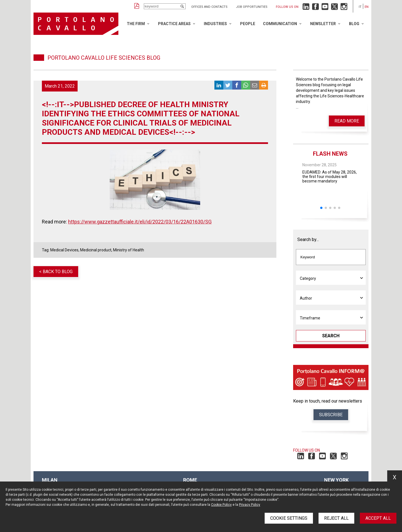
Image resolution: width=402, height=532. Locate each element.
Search (331, 336)
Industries (215, 24)
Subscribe (331, 415)
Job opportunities (252, 7)
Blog (354, 24)
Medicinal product (96, 250)
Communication (280, 24)
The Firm (136, 24)
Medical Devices (64, 250)
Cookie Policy (221, 505)
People (248, 24)
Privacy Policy (250, 505)
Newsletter (323, 24)
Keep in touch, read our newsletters (328, 401)
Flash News (330, 154)
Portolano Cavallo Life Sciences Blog (104, 58)
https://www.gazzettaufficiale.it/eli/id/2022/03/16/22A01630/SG (140, 222)
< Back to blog (56, 272)
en (367, 7)
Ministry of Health (129, 250)
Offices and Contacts (209, 7)
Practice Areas (174, 24)
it (360, 7)
